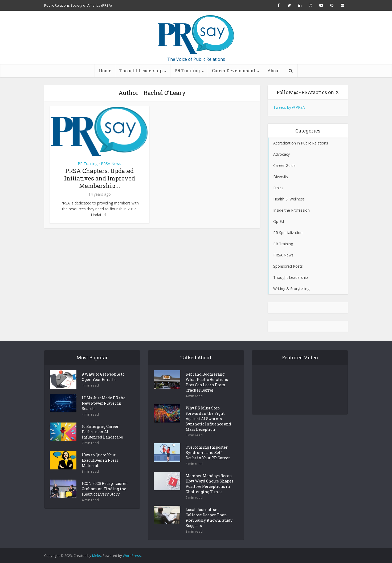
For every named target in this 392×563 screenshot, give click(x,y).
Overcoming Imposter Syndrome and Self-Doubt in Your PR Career (208, 462)
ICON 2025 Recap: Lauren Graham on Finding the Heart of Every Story (105, 498)
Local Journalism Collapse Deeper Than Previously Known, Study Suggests (209, 527)
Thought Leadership (141, 71)
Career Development (234, 71)
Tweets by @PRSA (289, 107)
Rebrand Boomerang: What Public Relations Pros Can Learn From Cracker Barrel (207, 391)
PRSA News (111, 164)
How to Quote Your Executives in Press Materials (100, 470)
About (274, 71)
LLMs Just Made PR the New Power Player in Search (104, 413)
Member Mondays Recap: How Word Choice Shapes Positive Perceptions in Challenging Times (209, 493)
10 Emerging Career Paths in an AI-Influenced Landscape (102, 441)
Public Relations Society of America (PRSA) (78, 5)
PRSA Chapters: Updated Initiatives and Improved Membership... (100, 178)
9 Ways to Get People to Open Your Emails (103, 386)
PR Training (187, 71)
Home (105, 71)
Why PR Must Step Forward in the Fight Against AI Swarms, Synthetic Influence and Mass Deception (208, 428)
